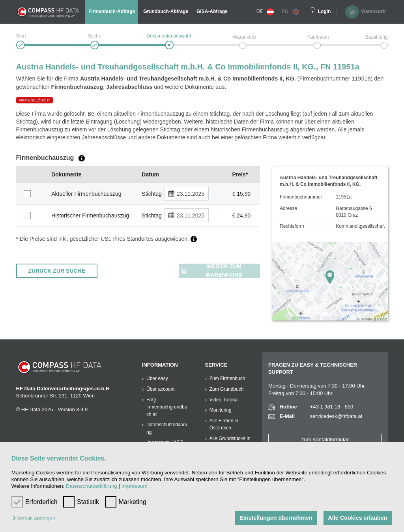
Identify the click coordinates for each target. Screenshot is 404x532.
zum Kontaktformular (325, 439)
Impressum (135, 486)
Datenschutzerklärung (92, 486)
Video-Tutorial (224, 400)
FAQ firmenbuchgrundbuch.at (167, 407)
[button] (36, 519)
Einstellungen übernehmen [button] (276, 518)
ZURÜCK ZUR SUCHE (57, 271)
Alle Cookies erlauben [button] (357, 518)
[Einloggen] (312, 12)
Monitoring (221, 410)
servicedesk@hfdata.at (336, 416)
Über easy (157, 378)
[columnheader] (32, 175)
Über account (160, 389)
